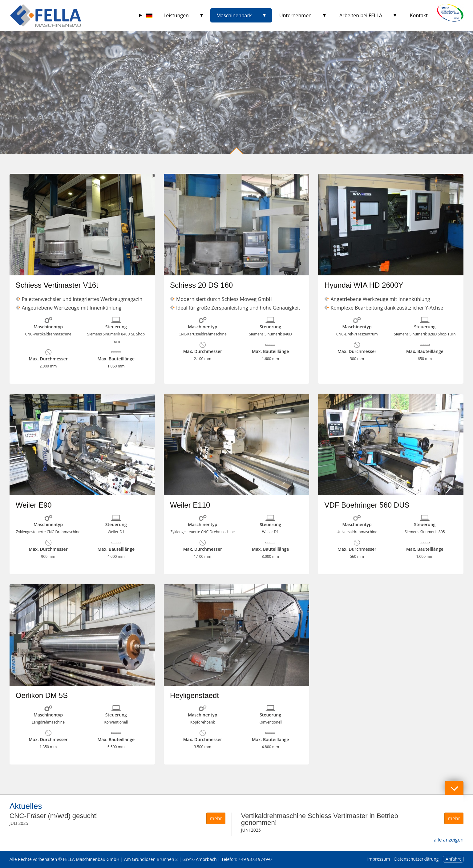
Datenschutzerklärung (416, 859)
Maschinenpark (234, 15)
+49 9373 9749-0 (255, 859)
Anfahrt (453, 859)
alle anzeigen (449, 840)
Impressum (379, 859)
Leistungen (176, 15)
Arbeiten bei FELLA (361, 15)
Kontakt (419, 15)
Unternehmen (295, 15)
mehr (216, 818)
